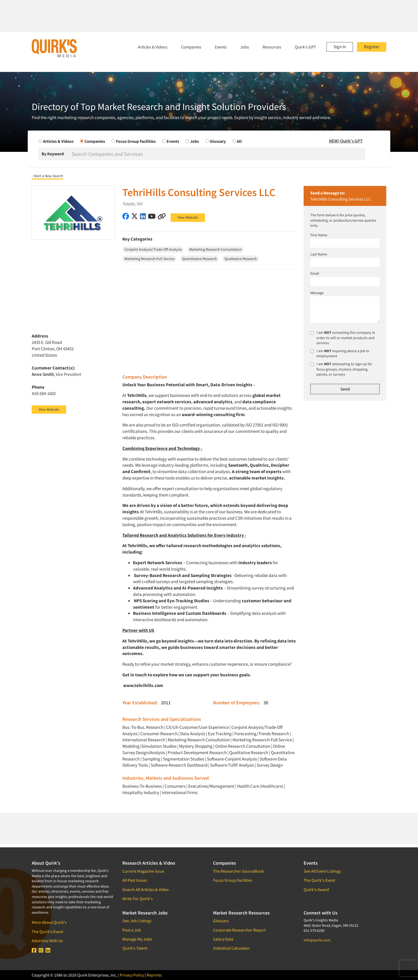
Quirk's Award (316, 889)
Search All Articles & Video (146, 889)
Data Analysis (193, 734)
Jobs (245, 47)
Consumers (175, 786)
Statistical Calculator (231, 948)
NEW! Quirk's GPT (346, 141)
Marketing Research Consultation (199, 740)
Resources (272, 47)
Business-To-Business (142, 786)
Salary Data (223, 939)
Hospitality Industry (141, 792)
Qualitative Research (249, 753)
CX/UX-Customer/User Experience (197, 727)
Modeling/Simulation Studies (149, 746)
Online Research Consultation (243, 746)
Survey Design (270, 765)
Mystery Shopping (196, 746)
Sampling (151, 759)
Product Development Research (197, 753)
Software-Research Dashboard (179, 765)
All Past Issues (135, 880)
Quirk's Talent (135, 948)
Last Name (319, 254)
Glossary (221, 921)
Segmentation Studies (184, 759)
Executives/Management (211, 786)
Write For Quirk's (138, 898)
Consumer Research (159, 734)
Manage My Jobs (137, 939)
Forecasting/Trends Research (262, 734)
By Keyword (53, 154)
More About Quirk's (49, 922)
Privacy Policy (132, 975)
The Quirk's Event (47, 932)
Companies (191, 47)
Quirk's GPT (306, 47)
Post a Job (132, 930)
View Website (188, 217)
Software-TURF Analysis (232, 765)
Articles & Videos (153, 47)
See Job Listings (137, 921)
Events (221, 47)
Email (315, 273)
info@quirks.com (317, 940)
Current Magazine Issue (143, 871)
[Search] (218, 154)
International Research (144, 740)
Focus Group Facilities (233, 880)
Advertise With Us (47, 941)
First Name (319, 235)
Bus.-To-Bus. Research (143, 727)
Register (372, 47)
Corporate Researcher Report (239, 930)
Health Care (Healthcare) (260, 786)
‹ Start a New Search (47, 176)
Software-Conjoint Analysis (232, 759)
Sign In (340, 47)
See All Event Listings (322, 871)
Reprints (154, 975)
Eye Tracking (220, 734)
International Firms (180, 792)
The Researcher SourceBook (238, 871)
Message (317, 293)
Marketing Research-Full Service (262, 740)
